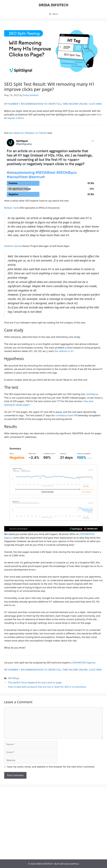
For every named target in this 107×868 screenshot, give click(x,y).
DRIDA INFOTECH (53, 5)
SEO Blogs (14, 678)
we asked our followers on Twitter (28, 133)
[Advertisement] (53, 812)
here (99, 114)
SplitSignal (92, 394)
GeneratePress (72, 864)
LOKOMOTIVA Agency (83, 663)
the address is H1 (64, 351)
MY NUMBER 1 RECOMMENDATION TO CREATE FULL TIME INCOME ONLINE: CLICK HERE (53, 104)
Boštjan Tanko (12, 208)
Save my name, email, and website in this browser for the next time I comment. (51, 767)
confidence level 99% (67, 415)
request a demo (15, 118)
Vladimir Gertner (13, 246)
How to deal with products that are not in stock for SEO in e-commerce (47, 687)
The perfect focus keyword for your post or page (35, 682)
